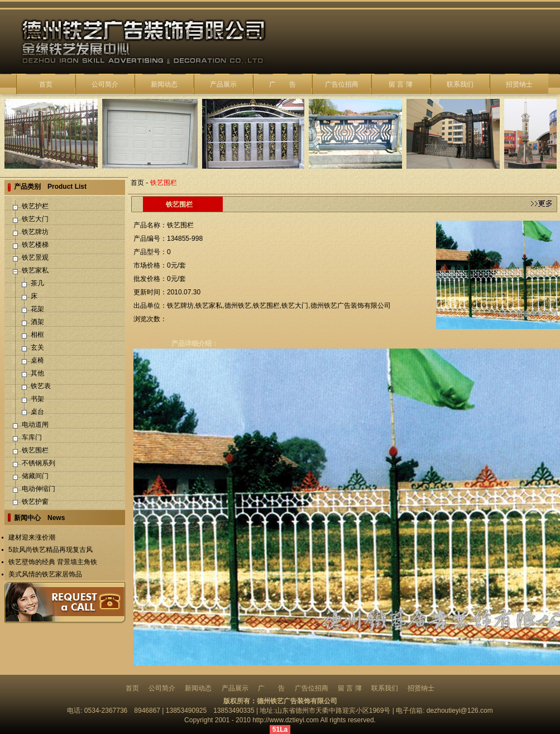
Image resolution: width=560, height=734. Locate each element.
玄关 (37, 347)
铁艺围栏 (35, 450)
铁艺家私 (35, 270)
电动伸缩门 (39, 489)
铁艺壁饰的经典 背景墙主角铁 (53, 562)
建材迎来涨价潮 (32, 537)
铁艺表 (41, 386)
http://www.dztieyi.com (286, 720)
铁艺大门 (35, 219)
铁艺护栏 (35, 206)
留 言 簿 (401, 84)
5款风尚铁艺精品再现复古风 (51, 550)
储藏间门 (35, 476)
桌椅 (37, 360)
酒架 (37, 322)
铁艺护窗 (35, 502)
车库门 (32, 437)
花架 (37, 309)
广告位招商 (342, 84)
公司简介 (105, 84)
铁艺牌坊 (35, 232)
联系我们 (460, 84)
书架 (37, 399)
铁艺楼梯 (35, 245)
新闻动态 (164, 84)
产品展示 (223, 84)
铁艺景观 (35, 258)
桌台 (37, 412)
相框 (37, 335)
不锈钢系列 (39, 463)
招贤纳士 (519, 84)
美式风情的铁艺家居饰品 (45, 574)
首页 (46, 84)
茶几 (37, 283)
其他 (37, 373)
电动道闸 (35, 425)
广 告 (283, 84)
